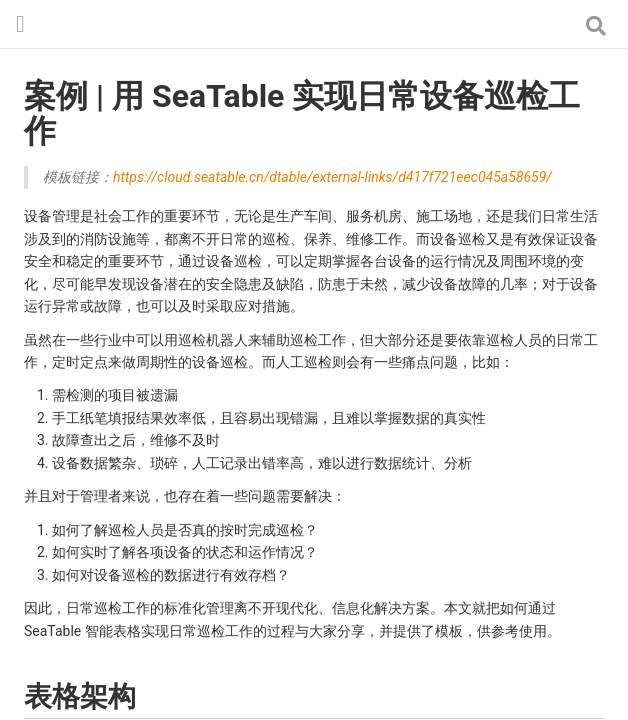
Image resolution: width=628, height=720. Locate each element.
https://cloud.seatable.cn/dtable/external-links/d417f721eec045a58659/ (332, 177)
